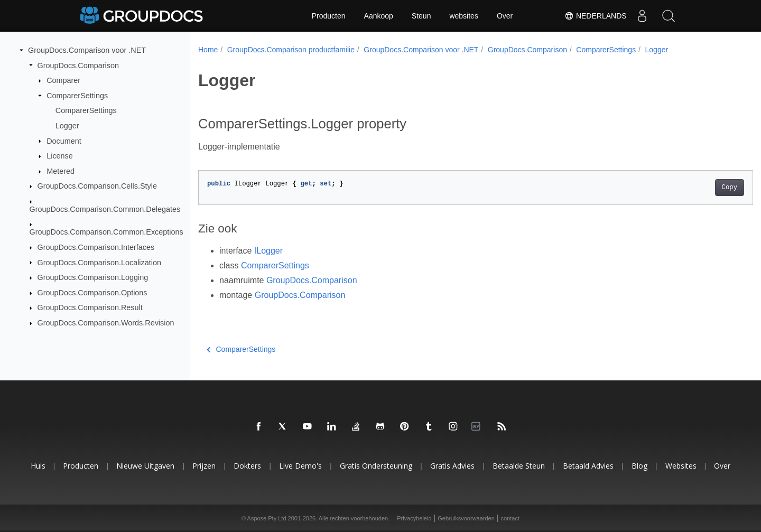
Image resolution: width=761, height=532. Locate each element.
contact (510, 518)
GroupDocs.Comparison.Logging (93, 277)
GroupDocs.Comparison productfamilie (291, 50)
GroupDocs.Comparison (78, 65)
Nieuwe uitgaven (145, 466)
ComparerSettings (77, 96)
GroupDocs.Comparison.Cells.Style (97, 186)
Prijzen (204, 466)
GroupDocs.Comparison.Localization (99, 262)
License (60, 156)
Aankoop (379, 16)
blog (639, 466)
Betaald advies (588, 466)
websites (463, 16)
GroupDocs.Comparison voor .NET (87, 50)
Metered (61, 171)
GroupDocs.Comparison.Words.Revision (106, 323)
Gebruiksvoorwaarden (466, 518)
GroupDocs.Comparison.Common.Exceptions (106, 232)
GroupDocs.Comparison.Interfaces (96, 247)
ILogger (268, 251)
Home (208, 50)
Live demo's (300, 466)
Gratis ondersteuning (376, 466)
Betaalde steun (519, 466)
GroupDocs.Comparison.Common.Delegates (105, 209)
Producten (329, 16)
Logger (67, 126)
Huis (38, 466)
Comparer (63, 80)
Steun (421, 16)
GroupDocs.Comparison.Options (92, 293)
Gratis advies (452, 466)
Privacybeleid (414, 518)
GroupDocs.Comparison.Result (90, 307)
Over (505, 16)
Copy (691, 188)
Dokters (247, 466)
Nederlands (595, 16)
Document (64, 141)
